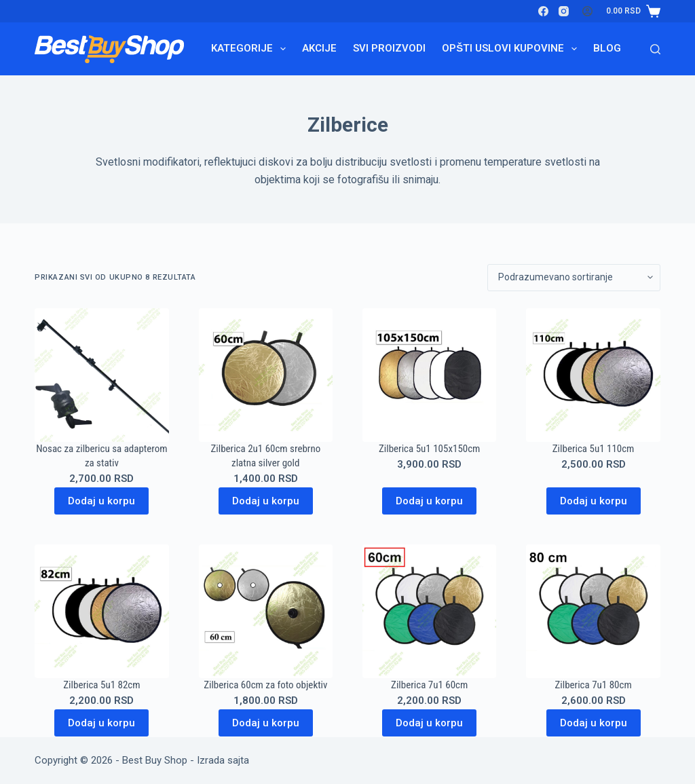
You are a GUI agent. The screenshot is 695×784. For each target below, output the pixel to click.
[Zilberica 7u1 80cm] (593, 611)
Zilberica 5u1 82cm (101, 685)
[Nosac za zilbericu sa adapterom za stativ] (101, 375)
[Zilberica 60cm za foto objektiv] (266, 611)
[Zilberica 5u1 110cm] (593, 375)
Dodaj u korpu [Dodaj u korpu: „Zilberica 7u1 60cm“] (429, 723)
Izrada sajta (223, 760)
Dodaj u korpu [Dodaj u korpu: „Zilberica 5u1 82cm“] (101, 723)
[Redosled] (574, 278)
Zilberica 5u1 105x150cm (429, 449)
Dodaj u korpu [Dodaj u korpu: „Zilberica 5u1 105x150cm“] (429, 501)
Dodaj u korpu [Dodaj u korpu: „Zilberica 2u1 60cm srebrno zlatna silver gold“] (266, 501)
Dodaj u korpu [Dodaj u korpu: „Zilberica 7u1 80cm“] (594, 723)
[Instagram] (564, 11)
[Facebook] (543, 11)
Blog (607, 48)
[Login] (587, 11)
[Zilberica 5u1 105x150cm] (429, 375)
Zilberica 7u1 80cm (593, 685)
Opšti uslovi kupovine (512, 49)
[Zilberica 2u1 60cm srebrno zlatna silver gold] (266, 375)
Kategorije (251, 49)
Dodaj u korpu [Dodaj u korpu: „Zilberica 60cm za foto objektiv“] (266, 723)
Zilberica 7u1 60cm (429, 685)
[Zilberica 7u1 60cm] (429, 611)
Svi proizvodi (389, 48)
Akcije (319, 48)
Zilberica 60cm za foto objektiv (265, 685)
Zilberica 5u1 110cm (594, 449)
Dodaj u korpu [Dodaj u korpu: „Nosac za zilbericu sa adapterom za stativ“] (101, 501)
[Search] (655, 49)
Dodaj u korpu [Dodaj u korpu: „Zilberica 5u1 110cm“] (594, 501)
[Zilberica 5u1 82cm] (101, 611)
